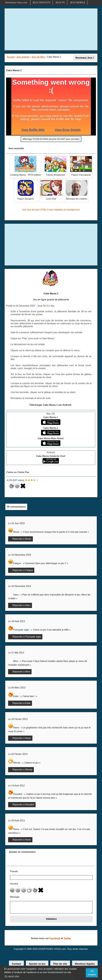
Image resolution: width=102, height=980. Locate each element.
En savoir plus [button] (12, 976)
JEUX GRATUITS (41, 3)
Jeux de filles (38, 57)
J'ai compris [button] (92, 973)
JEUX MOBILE (78, 3)
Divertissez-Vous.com (16, 3)
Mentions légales (85, 964)
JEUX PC (60, 3)
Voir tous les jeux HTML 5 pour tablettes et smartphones (51, 210)
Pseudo (14, 871)
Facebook (55, 938)
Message (15, 897)
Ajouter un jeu (37, 964)
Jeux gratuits (23, 57)
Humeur (14, 884)
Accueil (11, 57)
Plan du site (60, 964)
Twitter (67, 938)
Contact (16, 964)
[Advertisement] (51, 29)
